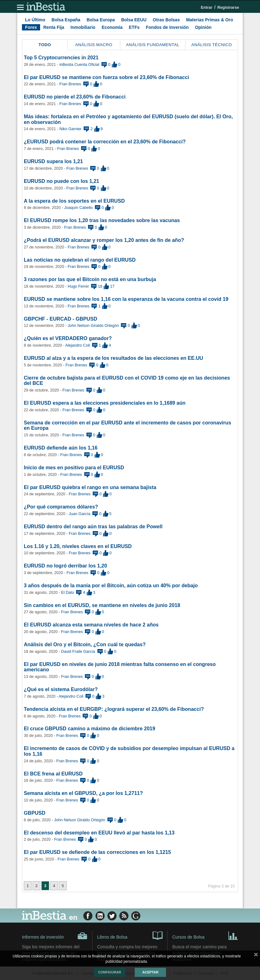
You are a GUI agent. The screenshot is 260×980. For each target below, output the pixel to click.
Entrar (207, 8)
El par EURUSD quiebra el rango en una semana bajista (90, 487)
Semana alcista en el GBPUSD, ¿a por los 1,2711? (83, 793)
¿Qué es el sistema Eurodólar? (61, 689)
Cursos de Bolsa (205, 935)
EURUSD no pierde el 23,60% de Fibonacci (75, 97)
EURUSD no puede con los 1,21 (62, 181)
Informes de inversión (55, 936)
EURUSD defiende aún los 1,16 (61, 448)
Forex (31, 27)
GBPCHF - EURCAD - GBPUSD (60, 319)
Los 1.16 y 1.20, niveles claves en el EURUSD (78, 546)
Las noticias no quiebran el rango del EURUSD (80, 260)
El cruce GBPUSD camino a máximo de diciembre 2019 (90, 728)
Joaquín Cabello (78, 208)
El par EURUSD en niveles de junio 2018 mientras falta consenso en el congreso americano (120, 667)
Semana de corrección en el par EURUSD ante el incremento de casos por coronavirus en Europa (127, 425)
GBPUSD (35, 813)
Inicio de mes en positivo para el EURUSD (74, 467)
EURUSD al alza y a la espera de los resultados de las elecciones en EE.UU (113, 358)
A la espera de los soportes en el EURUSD (74, 201)
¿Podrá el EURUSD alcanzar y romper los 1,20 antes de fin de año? (104, 240)
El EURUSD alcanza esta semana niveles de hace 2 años (91, 625)
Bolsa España (66, 20)
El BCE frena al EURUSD (53, 774)
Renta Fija (54, 27)
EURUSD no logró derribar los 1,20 (65, 566)
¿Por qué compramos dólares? (61, 507)
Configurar (109, 972)
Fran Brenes (70, 84)
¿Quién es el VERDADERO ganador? (68, 338)
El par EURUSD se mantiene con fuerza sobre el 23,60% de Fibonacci (107, 77)
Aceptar (150, 972)
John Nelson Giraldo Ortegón (93, 326)
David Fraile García (78, 652)
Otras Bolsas (166, 20)
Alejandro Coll (77, 345)
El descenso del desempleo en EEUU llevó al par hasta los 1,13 (99, 833)
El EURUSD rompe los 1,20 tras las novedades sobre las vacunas (102, 220)
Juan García (80, 514)
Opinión (203, 27)
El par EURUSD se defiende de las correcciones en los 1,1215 (97, 852)
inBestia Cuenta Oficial (79, 65)
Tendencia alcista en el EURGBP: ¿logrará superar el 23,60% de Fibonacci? (114, 709)
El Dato (68, 593)
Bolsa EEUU (134, 20)
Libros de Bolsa (130, 935)
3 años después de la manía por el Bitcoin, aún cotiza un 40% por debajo (111, 585)
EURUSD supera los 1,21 (53, 161)
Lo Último (35, 20)
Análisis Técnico (212, 45)
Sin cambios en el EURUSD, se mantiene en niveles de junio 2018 (102, 605)
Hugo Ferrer (78, 286)
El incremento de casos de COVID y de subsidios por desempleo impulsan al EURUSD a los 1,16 (129, 751)
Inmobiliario (83, 27)
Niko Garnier (70, 129)
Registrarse (228, 8)
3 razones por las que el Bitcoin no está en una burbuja (90, 279)
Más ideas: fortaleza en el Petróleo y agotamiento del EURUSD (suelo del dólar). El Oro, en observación (128, 119)
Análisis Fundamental (153, 45)
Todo (45, 45)
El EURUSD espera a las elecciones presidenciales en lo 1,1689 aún (105, 403)
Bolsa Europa (101, 20)
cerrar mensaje (256, 956)
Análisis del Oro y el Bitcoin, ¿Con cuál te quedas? (85, 644)
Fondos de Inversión (167, 27)
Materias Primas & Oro (210, 20)
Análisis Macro (94, 45)
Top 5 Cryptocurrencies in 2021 (61, 57)
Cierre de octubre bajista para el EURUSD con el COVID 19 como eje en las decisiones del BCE (127, 381)
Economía (112, 27)
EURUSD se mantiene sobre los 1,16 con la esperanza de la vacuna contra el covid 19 (126, 299)
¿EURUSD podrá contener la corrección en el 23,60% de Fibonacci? (105, 141)
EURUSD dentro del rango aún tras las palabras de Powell (93, 526)
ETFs (134, 27)
